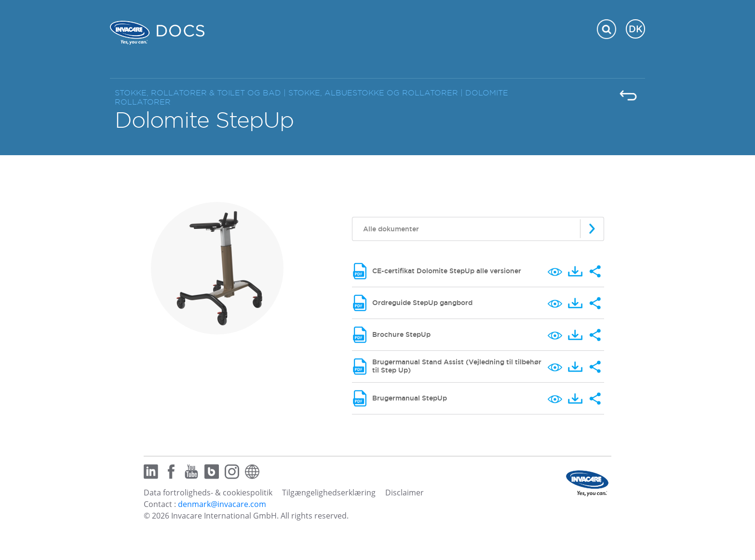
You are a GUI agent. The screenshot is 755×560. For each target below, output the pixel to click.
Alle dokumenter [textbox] (391, 229)
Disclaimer (404, 493)
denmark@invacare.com (222, 504)
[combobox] (478, 229)
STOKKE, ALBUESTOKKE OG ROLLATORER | (377, 93)
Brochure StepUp (401, 334)
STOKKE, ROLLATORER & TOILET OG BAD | (202, 93)
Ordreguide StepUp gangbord (422, 303)
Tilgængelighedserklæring (329, 493)
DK (636, 29)
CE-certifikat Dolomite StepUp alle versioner (447, 271)
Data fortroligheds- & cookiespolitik (208, 493)
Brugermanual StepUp (410, 398)
